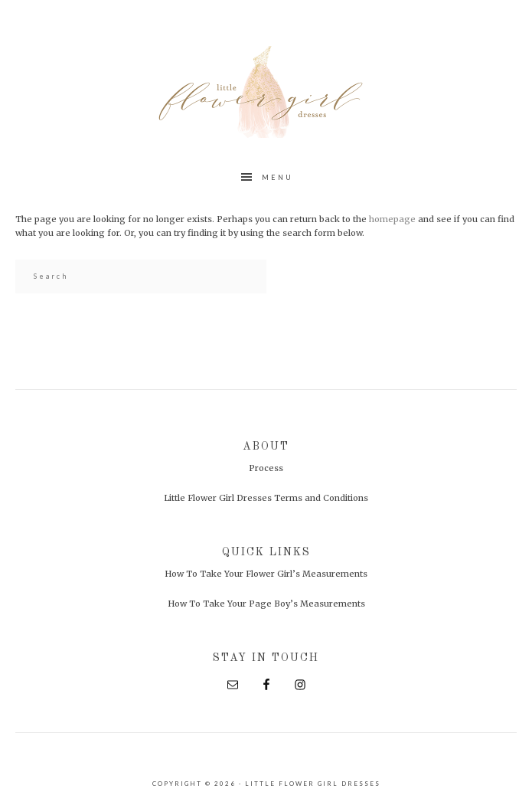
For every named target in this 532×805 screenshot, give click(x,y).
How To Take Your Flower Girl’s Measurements (266, 574)
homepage (392, 219)
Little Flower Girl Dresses (266, 92)
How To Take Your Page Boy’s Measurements (266, 604)
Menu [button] (277, 177)
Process (266, 468)
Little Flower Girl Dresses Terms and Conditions (266, 498)
